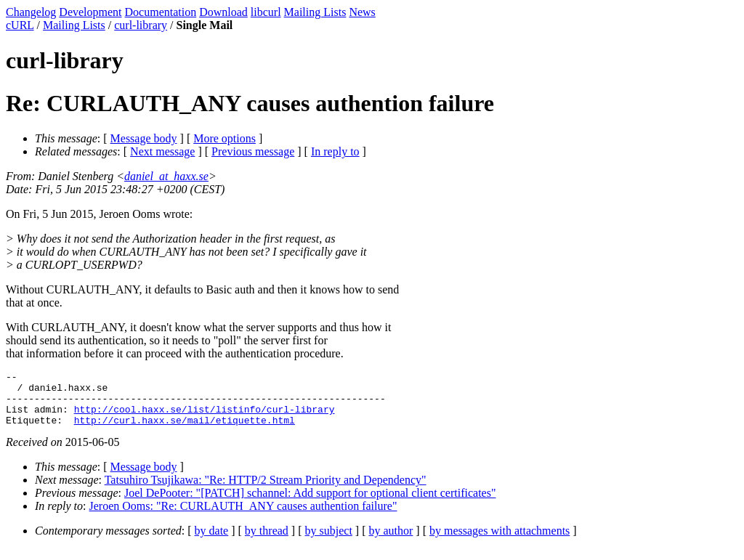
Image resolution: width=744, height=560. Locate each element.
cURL (20, 25)
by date (212, 541)
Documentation (161, 12)
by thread (267, 541)
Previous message (253, 151)
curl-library (141, 25)
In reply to (335, 151)
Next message (162, 151)
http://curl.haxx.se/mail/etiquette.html (185, 431)
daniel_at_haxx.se (166, 176)
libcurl (266, 12)
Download (223, 12)
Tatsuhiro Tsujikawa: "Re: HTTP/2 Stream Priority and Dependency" (266, 491)
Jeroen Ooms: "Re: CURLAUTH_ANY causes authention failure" (243, 517)
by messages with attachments (500, 541)
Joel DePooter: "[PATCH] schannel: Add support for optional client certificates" (310, 504)
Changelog (31, 12)
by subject (329, 541)
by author (391, 541)
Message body (144, 138)
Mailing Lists (315, 12)
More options (225, 138)
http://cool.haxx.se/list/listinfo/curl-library (205, 418)
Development (90, 12)
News (362, 12)
